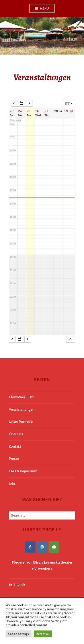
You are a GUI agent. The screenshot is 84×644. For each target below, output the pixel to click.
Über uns (16, 434)
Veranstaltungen (22, 409)
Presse (14, 459)
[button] (70, 339)
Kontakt (15, 446)
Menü (45, 8)
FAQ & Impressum (23, 471)
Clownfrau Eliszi (21, 397)
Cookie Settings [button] (19, 634)
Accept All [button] (43, 634)
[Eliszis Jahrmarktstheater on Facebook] (30, 547)
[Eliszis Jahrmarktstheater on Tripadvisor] (54, 547)
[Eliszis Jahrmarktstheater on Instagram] (42, 547)
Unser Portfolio (21, 422)
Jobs (12, 483)
